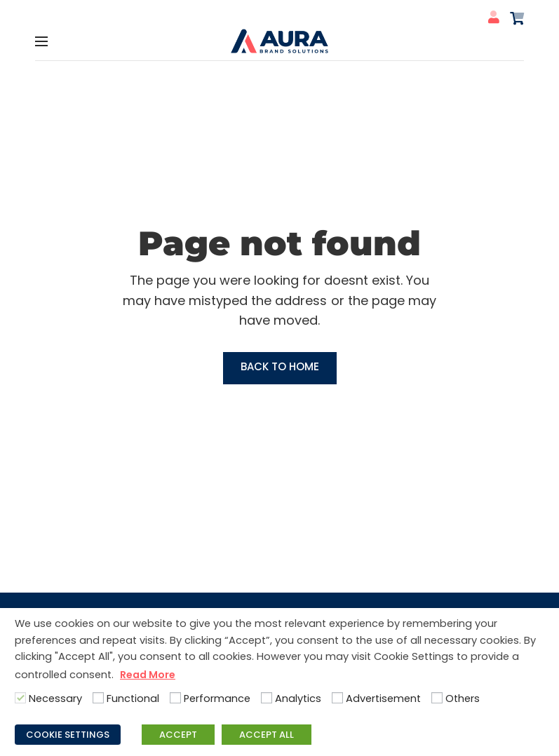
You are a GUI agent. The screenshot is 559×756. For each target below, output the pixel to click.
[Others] (437, 698)
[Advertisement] (337, 698)
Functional (133, 698)
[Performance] (175, 698)
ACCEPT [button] (178, 735)
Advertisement (383, 698)
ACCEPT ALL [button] (267, 735)
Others (463, 698)
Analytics (298, 698)
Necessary (55, 698)
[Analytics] (267, 698)
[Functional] (98, 698)
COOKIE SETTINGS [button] (68, 735)
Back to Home (280, 366)
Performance (217, 698)
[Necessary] (20, 698)
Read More (148, 675)
